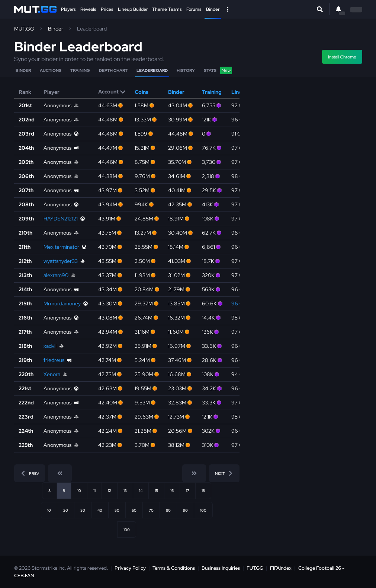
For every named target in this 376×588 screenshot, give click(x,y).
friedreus (54, 360)
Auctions (51, 70)
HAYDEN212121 (61, 219)
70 (151, 510)
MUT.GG (24, 29)
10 (79, 490)
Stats (218, 70)
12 (110, 490)
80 (168, 510)
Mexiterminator (61, 247)
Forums (194, 9)
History (186, 70)
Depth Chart (113, 70)
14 (141, 490)
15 (156, 490)
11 (94, 490)
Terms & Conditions (174, 568)
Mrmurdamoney (62, 303)
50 (117, 510)
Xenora (52, 374)
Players (68, 9)
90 (185, 510)
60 (134, 510)
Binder (213, 9)
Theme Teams (167, 9)
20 (66, 510)
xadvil (50, 346)
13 (125, 490)
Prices (107, 9)
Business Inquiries (221, 568)
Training (80, 70)
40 (100, 510)
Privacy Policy (130, 568)
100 (203, 510)
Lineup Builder (133, 9)
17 (188, 490)
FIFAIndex (281, 568)
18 (203, 490)
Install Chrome (342, 57)
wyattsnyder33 (61, 261)
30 (83, 510)
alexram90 (56, 275)
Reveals (88, 9)
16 (172, 490)
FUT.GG (255, 568)
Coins (142, 92)
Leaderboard (152, 70)
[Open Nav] (228, 9)
